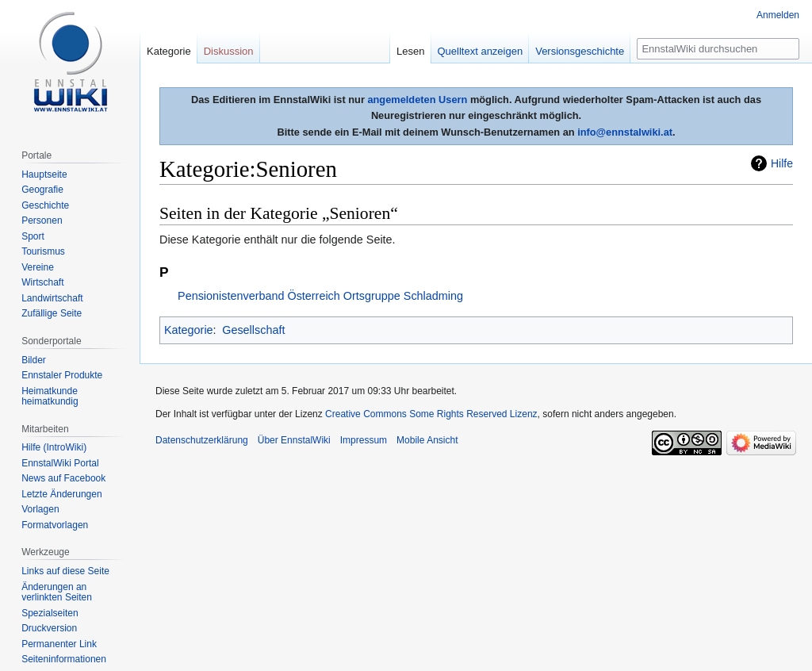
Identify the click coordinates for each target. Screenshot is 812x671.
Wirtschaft (42, 282)
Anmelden (778, 15)
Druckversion (49, 628)
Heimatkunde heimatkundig (50, 397)
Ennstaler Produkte (62, 375)
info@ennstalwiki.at (625, 132)
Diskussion (229, 51)
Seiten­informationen (64, 659)
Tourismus (43, 251)
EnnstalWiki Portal (60, 463)
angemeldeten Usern (417, 100)
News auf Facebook (63, 478)
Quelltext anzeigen (481, 51)
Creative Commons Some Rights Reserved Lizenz (431, 414)
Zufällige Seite (52, 313)
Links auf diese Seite (65, 571)
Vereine (38, 267)
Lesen (410, 51)
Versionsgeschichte (580, 51)
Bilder (34, 360)
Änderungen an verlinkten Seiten (57, 592)
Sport (33, 236)
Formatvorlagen (55, 525)
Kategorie (189, 330)
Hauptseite (44, 174)
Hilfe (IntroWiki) (54, 447)
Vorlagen (40, 509)
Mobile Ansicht (427, 440)
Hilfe (782, 163)
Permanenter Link (59, 644)
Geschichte (45, 205)
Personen (42, 220)
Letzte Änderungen (61, 494)
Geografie (42, 190)
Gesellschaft (253, 330)
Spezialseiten (50, 613)
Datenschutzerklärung (202, 440)
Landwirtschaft (52, 298)
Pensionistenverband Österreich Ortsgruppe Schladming (320, 296)
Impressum (364, 440)
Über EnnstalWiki (294, 440)
